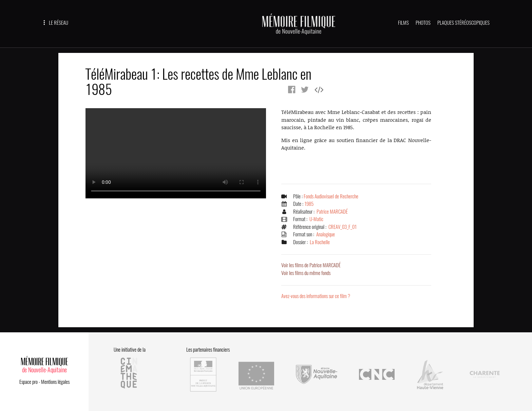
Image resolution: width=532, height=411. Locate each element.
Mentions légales (55, 382)
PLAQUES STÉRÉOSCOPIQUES (463, 23)
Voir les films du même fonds (306, 273)
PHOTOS (423, 23)
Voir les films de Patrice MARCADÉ (311, 265)
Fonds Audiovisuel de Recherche (331, 196)
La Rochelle (320, 242)
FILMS (403, 23)
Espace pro (28, 382)
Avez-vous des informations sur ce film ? (316, 296)
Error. (176, 153)
